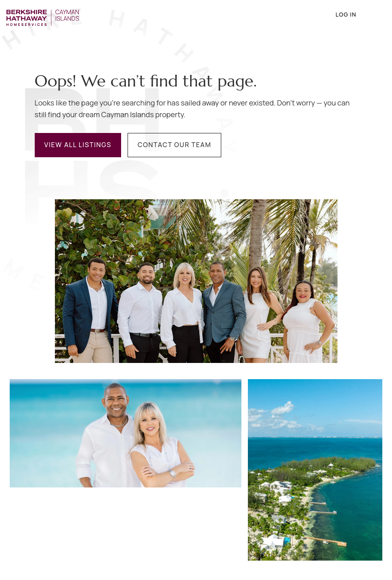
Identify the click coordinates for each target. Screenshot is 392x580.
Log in (340, 15)
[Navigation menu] (374, 15)
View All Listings (78, 145)
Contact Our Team (174, 145)
